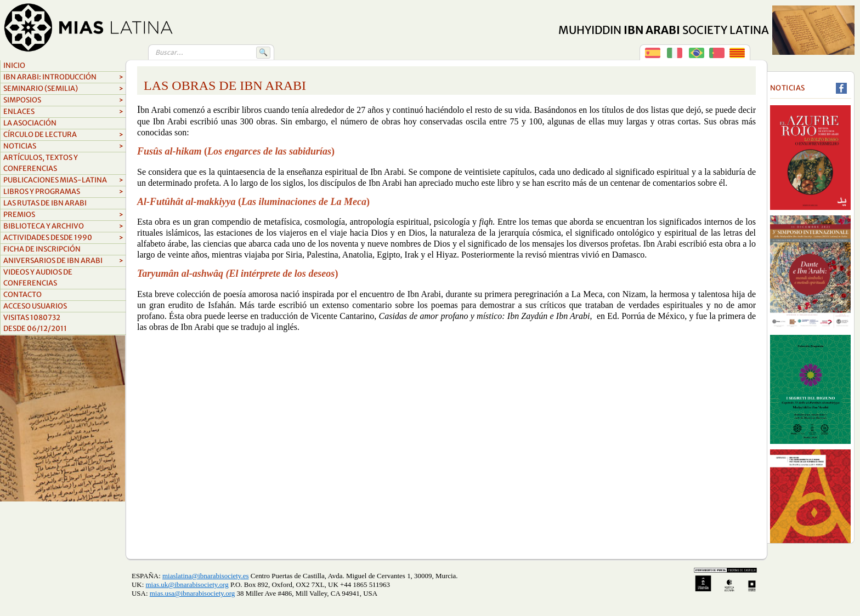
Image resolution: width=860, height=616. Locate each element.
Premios (63, 215)
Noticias (63, 146)
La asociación (30, 123)
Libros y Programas (63, 192)
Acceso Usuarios (35, 306)
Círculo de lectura (63, 135)
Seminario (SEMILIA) (63, 89)
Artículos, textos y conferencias (41, 163)
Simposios (63, 100)
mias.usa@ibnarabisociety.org (192, 593)
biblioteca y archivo (63, 226)
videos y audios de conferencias (38, 278)
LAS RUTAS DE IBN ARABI (45, 203)
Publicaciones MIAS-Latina (63, 180)
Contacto (22, 295)
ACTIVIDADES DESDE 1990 (63, 238)
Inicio (14, 65)
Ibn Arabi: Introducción (63, 77)
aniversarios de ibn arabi (63, 261)
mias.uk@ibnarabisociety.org (187, 584)
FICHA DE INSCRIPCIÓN (42, 249)
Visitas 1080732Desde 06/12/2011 (35, 323)
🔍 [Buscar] (263, 52)
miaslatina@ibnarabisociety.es (205, 576)
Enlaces (63, 112)
